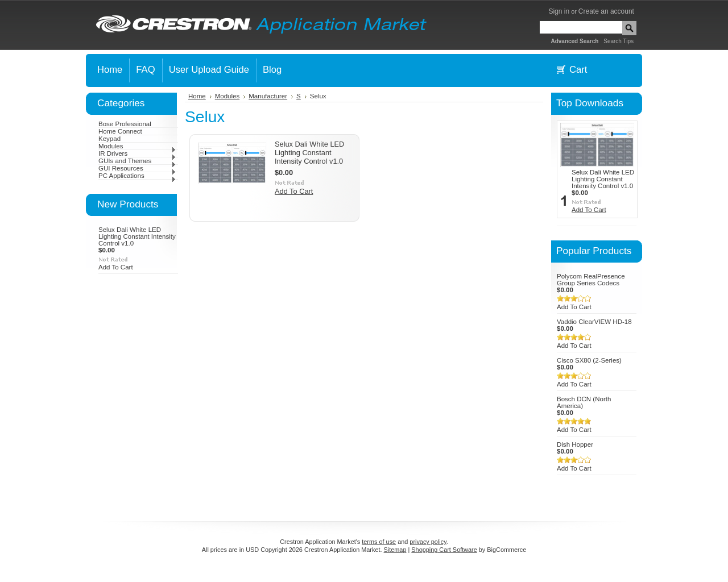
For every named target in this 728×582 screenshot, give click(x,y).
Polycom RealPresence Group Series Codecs (591, 280)
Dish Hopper (575, 444)
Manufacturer (268, 96)
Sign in (559, 11)
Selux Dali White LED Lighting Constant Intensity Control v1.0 (137, 236)
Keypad (109, 139)
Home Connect (120, 131)
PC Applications (137, 176)
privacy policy (428, 542)
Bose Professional (125, 124)
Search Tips (619, 41)
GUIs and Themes (137, 161)
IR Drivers (137, 153)
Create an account (606, 11)
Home (197, 96)
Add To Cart (116, 267)
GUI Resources (137, 168)
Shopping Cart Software (444, 550)
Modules (137, 146)
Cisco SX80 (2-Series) (589, 360)
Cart (578, 70)
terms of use (379, 542)
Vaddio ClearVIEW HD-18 (594, 322)
